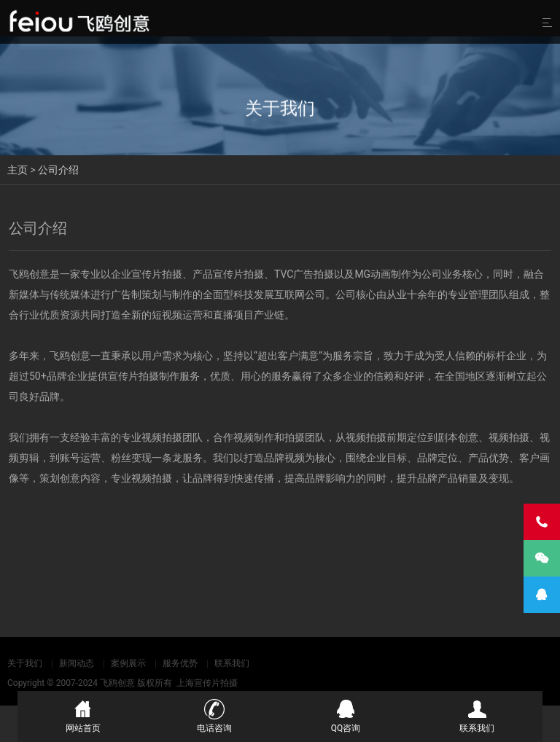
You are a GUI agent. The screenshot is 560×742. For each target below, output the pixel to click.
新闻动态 (77, 663)
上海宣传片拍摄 (207, 683)
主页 (17, 170)
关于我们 (25, 663)
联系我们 (232, 663)
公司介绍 (58, 170)
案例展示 (128, 663)
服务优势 (180, 663)
